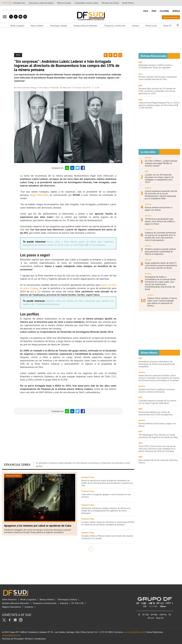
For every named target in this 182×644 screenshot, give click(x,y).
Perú (140, 74)
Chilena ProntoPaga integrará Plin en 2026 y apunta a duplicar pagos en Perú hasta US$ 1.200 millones (159, 105)
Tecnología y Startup (58, 26)
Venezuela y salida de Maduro (41, 3)
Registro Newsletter (171, 17)
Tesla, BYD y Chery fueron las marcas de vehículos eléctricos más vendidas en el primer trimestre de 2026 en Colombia (157, 449)
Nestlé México (128, 3)
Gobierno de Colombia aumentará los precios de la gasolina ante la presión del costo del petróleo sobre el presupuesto (160, 236)
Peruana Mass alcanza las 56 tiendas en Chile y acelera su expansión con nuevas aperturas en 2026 (157, 91)
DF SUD (146, 615)
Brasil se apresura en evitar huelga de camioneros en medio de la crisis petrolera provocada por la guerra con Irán (107, 483)
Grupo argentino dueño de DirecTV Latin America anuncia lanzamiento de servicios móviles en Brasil (161, 265)
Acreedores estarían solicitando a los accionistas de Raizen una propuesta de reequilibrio (157, 364)
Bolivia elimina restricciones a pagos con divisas (159, 209)
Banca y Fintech (37, 26)
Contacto (29, 607)
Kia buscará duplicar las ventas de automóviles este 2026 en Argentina (156, 413)
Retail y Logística (17, 26)
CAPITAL (163, 615)
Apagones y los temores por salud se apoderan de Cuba (38, 526)
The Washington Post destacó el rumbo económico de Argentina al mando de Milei (158, 436)
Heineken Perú (19, 3)
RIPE (140, 62)
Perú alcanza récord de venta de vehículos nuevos (158, 461)
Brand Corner (151, 26)
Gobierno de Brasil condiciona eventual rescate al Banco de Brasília (156, 391)
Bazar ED (160, 618)
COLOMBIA (164, 11)
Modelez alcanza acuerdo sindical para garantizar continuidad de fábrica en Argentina (160, 251)
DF (139, 615)
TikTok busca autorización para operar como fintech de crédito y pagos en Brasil (160, 221)
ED (170, 615)
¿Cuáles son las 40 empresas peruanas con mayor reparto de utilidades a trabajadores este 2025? (159, 178)
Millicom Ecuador (64, 3)
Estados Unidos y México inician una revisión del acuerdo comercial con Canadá (107, 537)
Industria (136, 26)
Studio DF (167, 26)
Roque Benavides (39, 195)
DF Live (151, 618)
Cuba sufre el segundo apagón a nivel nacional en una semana (106, 496)
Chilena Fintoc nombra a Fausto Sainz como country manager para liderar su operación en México (162, 302)
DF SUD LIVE (78, 603)
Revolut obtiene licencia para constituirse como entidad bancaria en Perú (158, 78)
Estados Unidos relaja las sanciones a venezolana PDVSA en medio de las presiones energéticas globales (108, 523)
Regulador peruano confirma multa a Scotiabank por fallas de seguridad (156, 66)
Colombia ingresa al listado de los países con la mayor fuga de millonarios (157, 402)
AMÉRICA (176, 11)
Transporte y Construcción (115, 26)
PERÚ (154, 11)
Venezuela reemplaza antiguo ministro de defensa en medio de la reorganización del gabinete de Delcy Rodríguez (106, 511)
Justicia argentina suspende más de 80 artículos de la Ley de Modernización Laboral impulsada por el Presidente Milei (161, 195)
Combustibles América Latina (86, 3)
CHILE (146, 11)
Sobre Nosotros (9, 599)
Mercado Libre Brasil (110, 3)
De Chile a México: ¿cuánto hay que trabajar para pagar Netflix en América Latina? (161, 163)
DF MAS (154, 615)
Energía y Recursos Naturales (85, 26)
